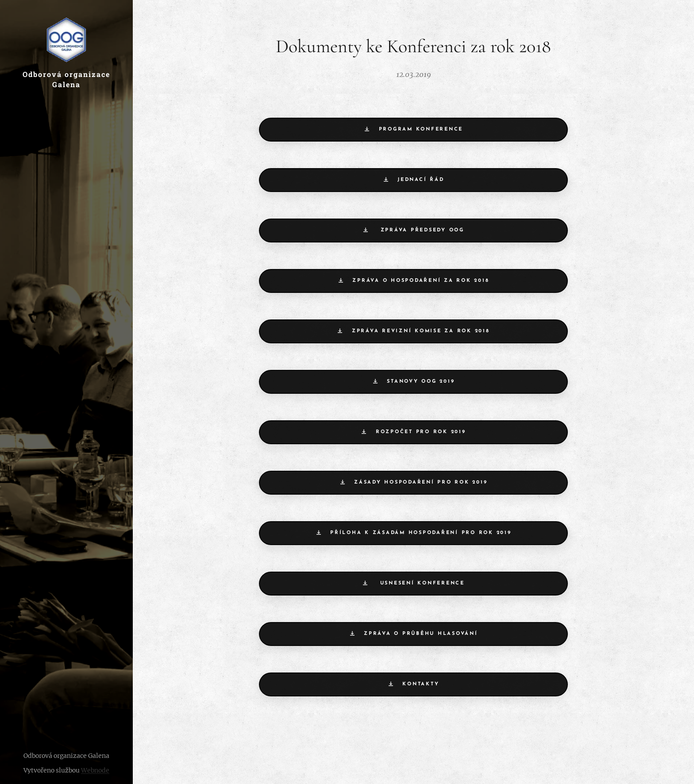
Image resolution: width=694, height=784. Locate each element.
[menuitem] (66, 392)
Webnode (95, 770)
